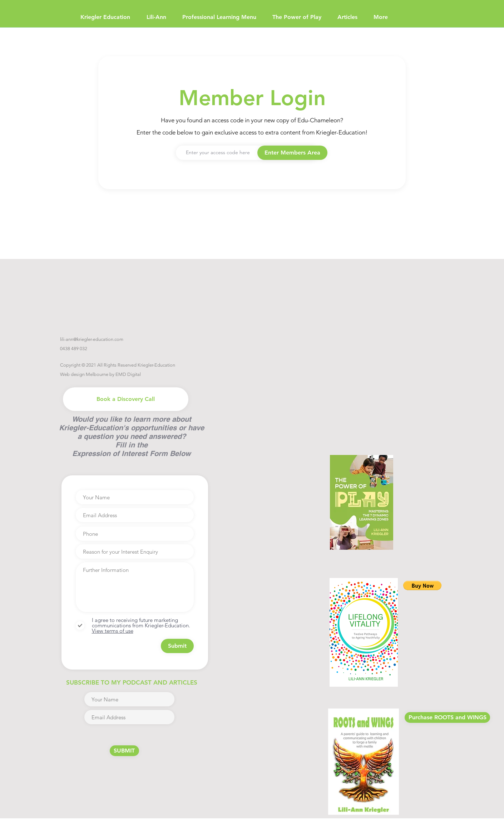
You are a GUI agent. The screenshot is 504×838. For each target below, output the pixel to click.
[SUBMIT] (124, 751)
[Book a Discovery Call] (126, 399)
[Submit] (177, 646)
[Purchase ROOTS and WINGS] (447, 717)
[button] (292, 153)
